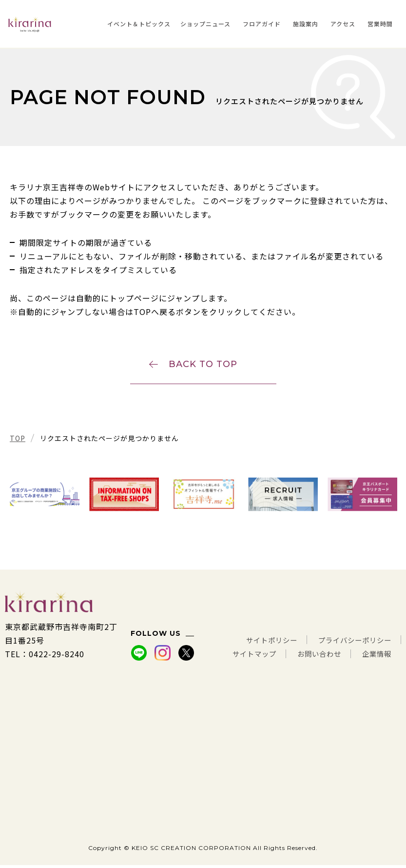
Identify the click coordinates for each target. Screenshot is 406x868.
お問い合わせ (311, 657)
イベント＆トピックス (139, 24)
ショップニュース (205, 24)
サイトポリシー (258, 643)
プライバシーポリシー (350, 643)
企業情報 (375, 657)
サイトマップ (240, 657)
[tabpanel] (45, 497)
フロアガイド (262, 24)
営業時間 (380, 24)
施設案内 (306, 24)
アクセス (343, 24)
